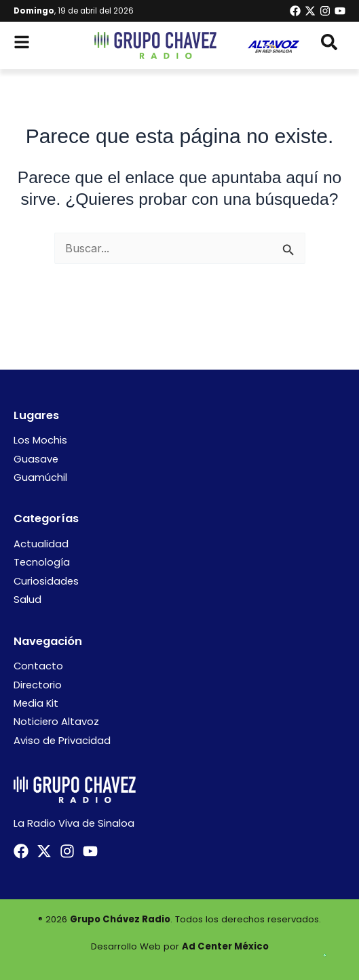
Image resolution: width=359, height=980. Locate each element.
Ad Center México (225, 946)
